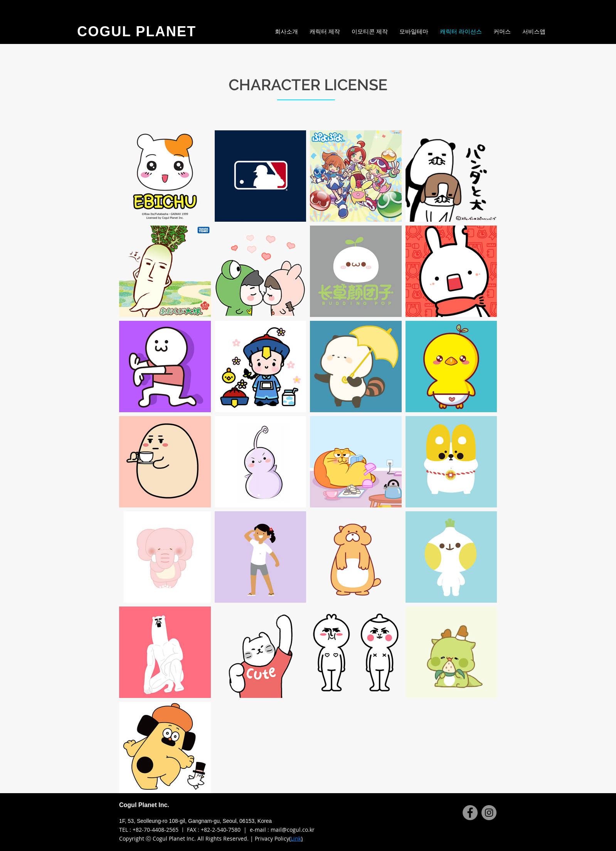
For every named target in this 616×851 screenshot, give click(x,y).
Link (296, 838)
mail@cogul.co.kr (293, 830)
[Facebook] (470, 813)
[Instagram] (489, 813)
